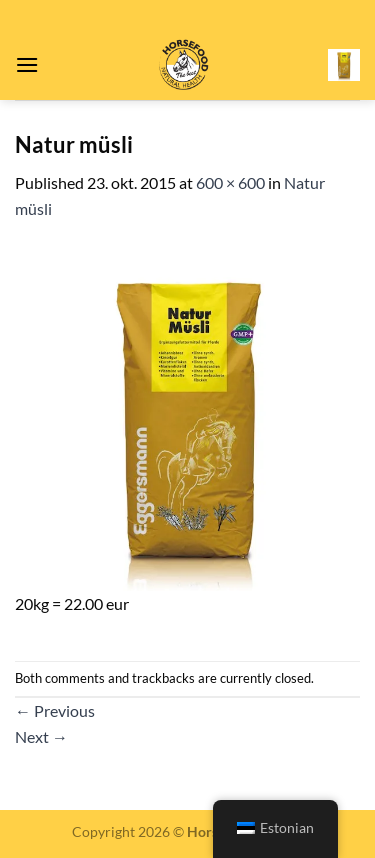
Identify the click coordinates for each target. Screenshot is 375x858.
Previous (55, 710)
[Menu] (27, 64)
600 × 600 (230, 182)
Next (41, 736)
